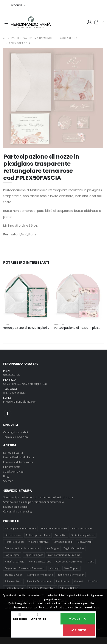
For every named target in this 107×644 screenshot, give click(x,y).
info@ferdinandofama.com (20, 402)
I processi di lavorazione (18, 462)
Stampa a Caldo (14, 575)
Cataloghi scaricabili (16, 432)
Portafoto (93, 581)
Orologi (78, 581)
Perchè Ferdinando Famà (19, 457)
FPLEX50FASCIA (20, 43)
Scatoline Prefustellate (42, 588)
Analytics (39, 619)
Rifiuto (79, 630)
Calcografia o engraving (17, 511)
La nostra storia (13, 453)
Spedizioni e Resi (14, 471)
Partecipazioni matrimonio (32, 38)
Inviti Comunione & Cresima (64, 555)
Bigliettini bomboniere (54, 528)
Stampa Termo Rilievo (40, 575)
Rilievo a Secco (14, 581)
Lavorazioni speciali (15, 507)
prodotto (7, 324)
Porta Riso (60, 535)
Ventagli (55, 568)
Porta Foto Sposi (14, 542)
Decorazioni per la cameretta (22, 548)
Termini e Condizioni (16, 437)
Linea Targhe (51, 548)
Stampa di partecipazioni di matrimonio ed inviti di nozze (38, 497)
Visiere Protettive (39, 542)
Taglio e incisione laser (71, 575)
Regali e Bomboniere (39, 581)
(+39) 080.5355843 (14, 393)
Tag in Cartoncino (74, 548)
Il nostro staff (12, 467)
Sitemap (8, 481)
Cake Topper (71, 568)
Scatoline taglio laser (83, 535)
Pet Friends (63, 581)
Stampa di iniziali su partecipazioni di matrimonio (34, 502)
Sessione (20, 619)
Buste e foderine (15, 588)
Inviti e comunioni (82, 528)
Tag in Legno (12, 555)
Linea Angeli (85, 542)
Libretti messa (13, 535)
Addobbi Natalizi (69, 588)
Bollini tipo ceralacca (38, 535)
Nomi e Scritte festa (40, 561)
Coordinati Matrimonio (69, 561)
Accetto (78, 619)
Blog (6, 476)
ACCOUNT (17, 5)
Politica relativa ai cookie (75, 607)
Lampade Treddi (63, 542)
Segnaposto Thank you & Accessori (25, 568)
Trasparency (68, 38)
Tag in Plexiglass (34, 555)
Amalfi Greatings (14, 561)
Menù (91, 561)
